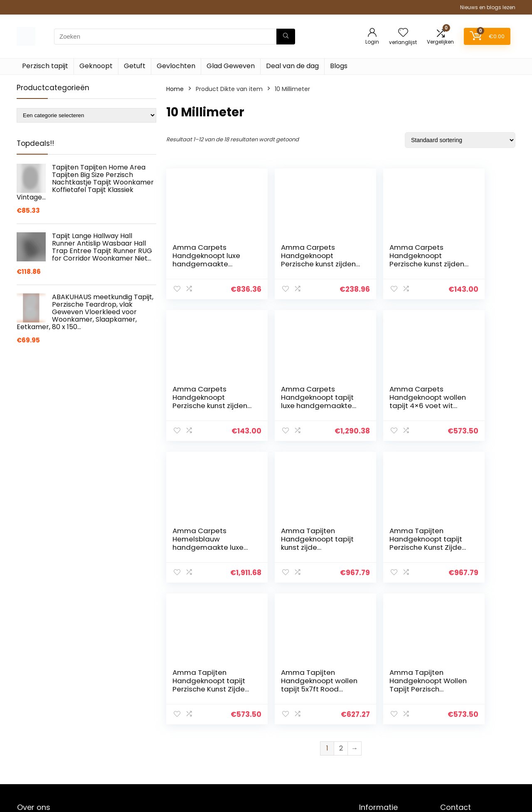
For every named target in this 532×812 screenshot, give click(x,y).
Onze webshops (382, 737)
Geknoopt (96, 66)
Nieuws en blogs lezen (488, 7)
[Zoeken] (286, 37)
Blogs (339, 66)
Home (175, 89)
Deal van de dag (292, 66)
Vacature (373, 748)
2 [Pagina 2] (341, 607)
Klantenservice (381, 714)
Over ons (372, 725)
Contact (371, 702)
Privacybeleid (378, 772)
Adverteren (375, 783)
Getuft (135, 66)
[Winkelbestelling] (460, 140)
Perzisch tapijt (45, 66)
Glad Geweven (231, 66)
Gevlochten (176, 66)
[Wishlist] (403, 33)
